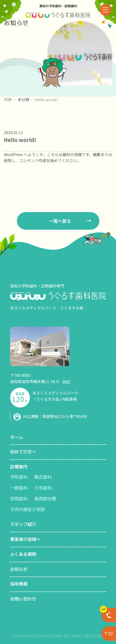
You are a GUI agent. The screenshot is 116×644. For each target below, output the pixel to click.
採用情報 (19, 584)
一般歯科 (19, 488)
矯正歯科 (43, 477)
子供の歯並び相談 (27, 509)
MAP (66, 381)
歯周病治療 (45, 499)
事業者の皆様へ (25, 539)
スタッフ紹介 (23, 524)
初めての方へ (23, 452)
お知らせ (19, 569)
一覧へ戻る (60, 221)
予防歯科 (19, 477)
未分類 (23, 100)
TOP (8, 100)
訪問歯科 (19, 499)
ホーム (17, 437)
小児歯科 (43, 488)
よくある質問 (23, 554)
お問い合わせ (23, 599)
